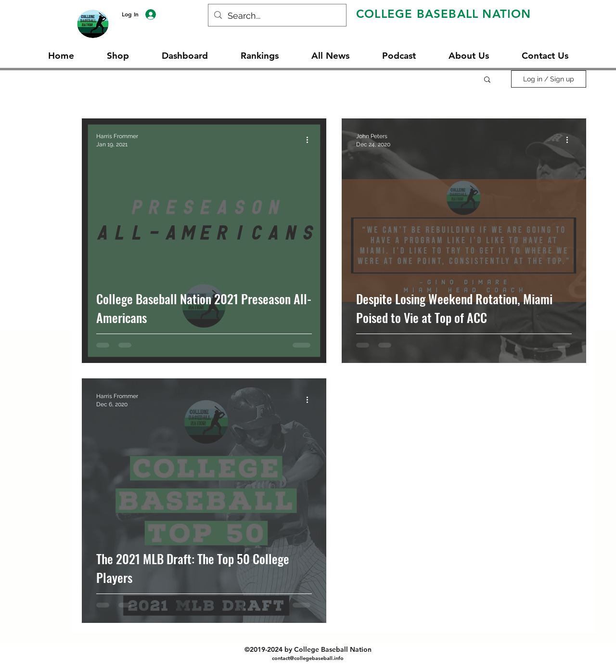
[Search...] (277, 16)
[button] (487, 80)
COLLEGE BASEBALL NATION (444, 14)
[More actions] (310, 140)
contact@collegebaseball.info (308, 658)
